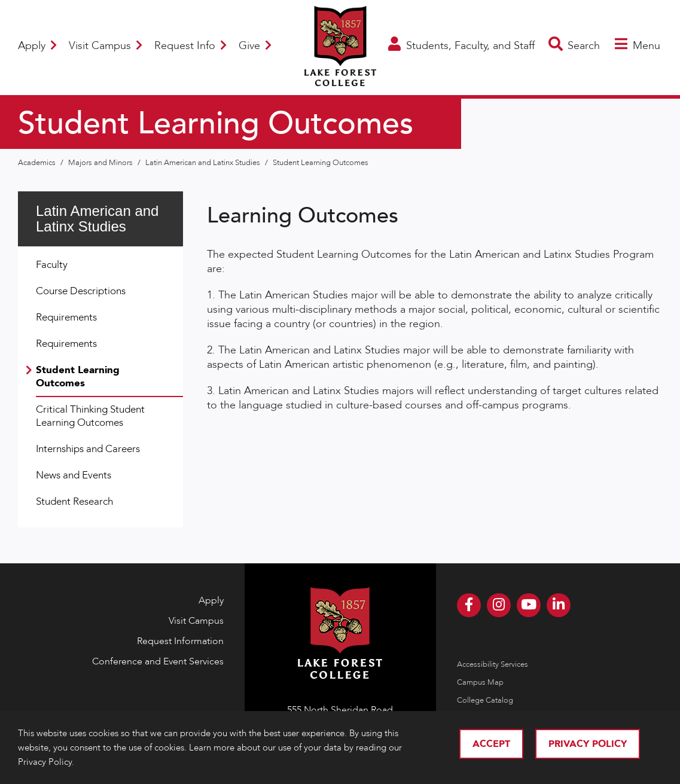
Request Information (180, 641)
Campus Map (480, 682)
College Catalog (485, 700)
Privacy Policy (588, 744)
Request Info (190, 46)
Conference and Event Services (158, 661)
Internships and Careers (88, 449)
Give (255, 46)
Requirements (66, 317)
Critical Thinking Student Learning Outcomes (90, 416)
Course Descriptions (81, 291)
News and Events (74, 475)
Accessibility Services (493, 664)
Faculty (52, 265)
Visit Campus (106, 46)
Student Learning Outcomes (321, 163)
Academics (38, 163)
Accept (491, 744)
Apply (37, 46)
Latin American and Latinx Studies (204, 163)
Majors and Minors (101, 163)
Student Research (74, 501)
